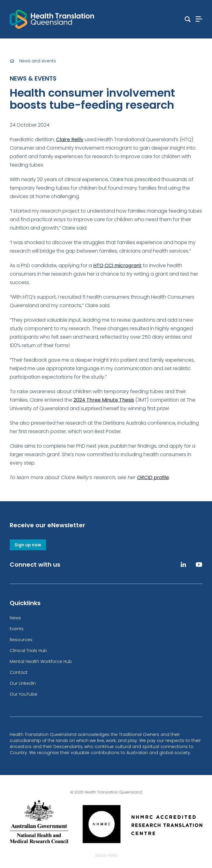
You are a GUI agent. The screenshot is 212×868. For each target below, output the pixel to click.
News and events (38, 61)
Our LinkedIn (23, 683)
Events (17, 629)
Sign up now (28, 545)
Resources (21, 640)
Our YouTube (24, 694)
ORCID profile (153, 477)
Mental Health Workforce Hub (41, 661)
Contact (19, 672)
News (15, 618)
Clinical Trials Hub (28, 651)
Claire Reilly (70, 139)
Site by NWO (106, 855)
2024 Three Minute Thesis (104, 400)
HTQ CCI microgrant (117, 265)
